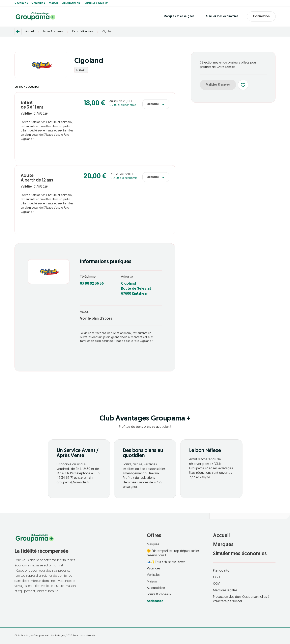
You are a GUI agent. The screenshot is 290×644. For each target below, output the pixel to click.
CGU (216, 577)
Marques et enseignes (179, 16)
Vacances (21, 3)
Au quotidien (71, 3)
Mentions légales (225, 591)
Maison (54, 3)
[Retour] (18, 32)
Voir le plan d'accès (96, 319)
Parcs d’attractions (83, 31)
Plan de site (221, 571)
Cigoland (108, 31)
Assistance (155, 601)
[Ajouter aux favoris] (243, 85)
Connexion (261, 16)
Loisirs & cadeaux (96, 3)
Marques (153, 545)
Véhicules (38, 3)
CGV (216, 584)
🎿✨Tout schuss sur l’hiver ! (167, 562)
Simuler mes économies (222, 16)
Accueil (30, 31)
